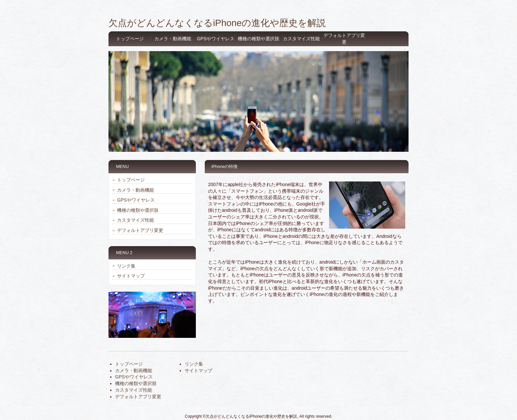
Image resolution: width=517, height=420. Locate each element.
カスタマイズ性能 (301, 39)
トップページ (130, 39)
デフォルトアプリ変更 (344, 39)
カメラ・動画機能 (173, 39)
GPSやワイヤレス (216, 39)
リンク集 (126, 266)
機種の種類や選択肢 (258, 39)
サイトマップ (131, 276)
